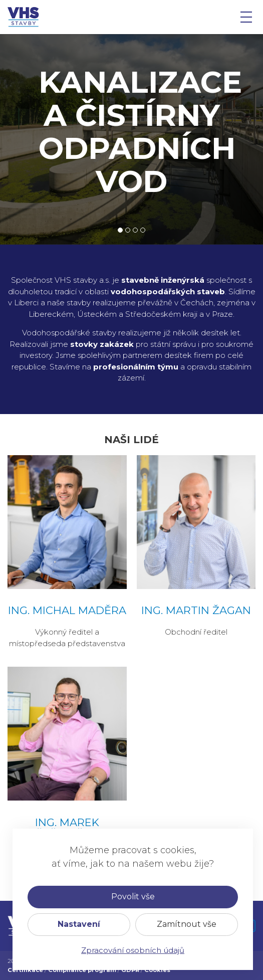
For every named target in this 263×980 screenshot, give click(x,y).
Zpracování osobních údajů (133, 950)
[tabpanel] (131, 139)
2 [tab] (128, 230)
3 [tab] (135, 230)
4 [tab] (143, 230)
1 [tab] (120, 230)
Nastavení (79, 924)
